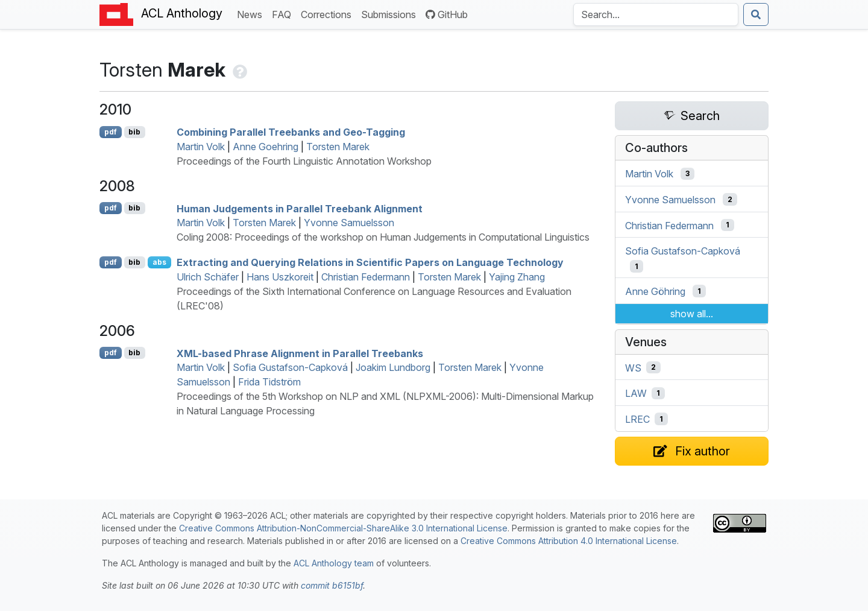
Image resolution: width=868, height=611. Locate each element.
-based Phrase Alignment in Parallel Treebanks (300, 353)
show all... (692, 314)
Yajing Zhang (517, 277)
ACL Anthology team (334, 563)
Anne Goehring (266, 147)
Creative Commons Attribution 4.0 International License (569, 541)
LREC (637, 419)
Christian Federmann (366, 277)
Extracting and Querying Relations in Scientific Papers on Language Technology (370, 262)
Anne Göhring (655, 291)
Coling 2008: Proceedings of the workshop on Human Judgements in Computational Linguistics (383, 237)
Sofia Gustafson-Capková (290, 367)
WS (633, 367)
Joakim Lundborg (393, 367)
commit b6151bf (332, 585)
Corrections (329, 14)
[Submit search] (756, 14)
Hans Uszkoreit (280, 277)
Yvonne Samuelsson (349, 223)
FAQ (284, 14)
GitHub (447, 14)
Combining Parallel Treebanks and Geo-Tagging (291, 132)
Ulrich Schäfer (208, 277)
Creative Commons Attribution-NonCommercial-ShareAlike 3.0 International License (343, 528)
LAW (636, 393)
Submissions (391, 14)
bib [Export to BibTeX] (134, 132)
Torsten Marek (338, 147)
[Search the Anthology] (656, 14)
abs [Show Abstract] (159, 262)
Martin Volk (201, 147)
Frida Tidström (269, 382)
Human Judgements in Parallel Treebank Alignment (300, 208)
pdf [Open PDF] (111, 132)
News (252, 14)
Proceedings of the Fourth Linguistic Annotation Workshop (304, 161)
